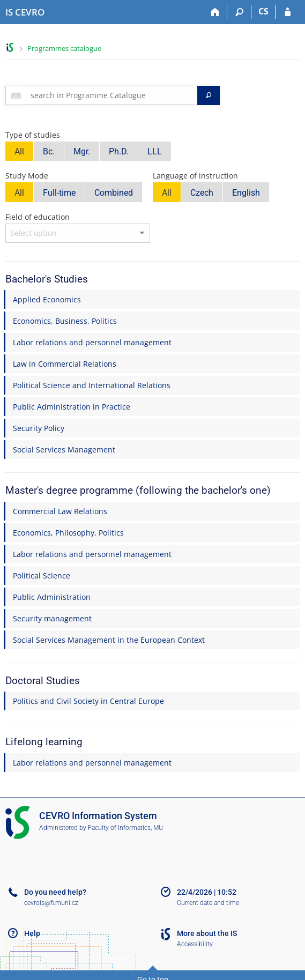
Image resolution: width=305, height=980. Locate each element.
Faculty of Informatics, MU (125, 828)
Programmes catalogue (64, 48)
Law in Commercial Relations (65, 364)
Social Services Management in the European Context (109, 640)
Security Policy (39, 428)
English (246, 193)
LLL (155, 151)
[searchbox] (112, 95)
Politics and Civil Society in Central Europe (88, 701)
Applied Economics (47, 299)
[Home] (215, 12)
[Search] (239, 12)
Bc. (49, 151)
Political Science (42, 576)
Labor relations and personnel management (92, 342)
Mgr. (82, 151)
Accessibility (195, 944)
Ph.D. (119, 151)
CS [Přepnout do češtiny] (263, 11)
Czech (202, 193)
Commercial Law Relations (60, 511)
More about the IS (207, 933)
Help (32, 933)
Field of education (38, 217)
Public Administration (52, 597)
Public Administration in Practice (72, 407)
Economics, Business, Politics (65, 321)
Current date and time (208, 903)
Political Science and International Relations (92, 385)
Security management (52, 618)
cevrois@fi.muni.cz (51, 903)
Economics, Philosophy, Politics (68, 533)
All (19, 151)
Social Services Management (64, 450)
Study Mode (27, 176)
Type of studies (33, 135)
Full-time (59, 193)
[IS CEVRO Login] (288, 12)
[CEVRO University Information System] (25, 12)
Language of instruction (195, 176)
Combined (114, 193)
